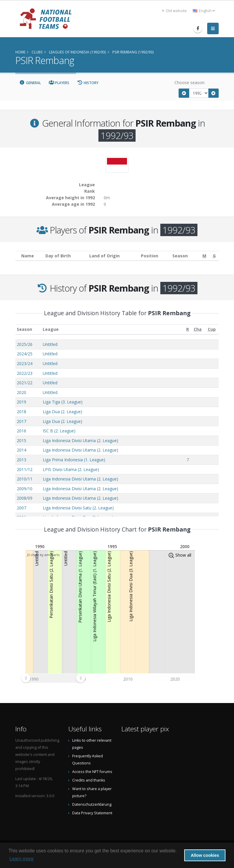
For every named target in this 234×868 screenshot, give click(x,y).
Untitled (50, 344)
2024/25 (25, 354)
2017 (22, 421)
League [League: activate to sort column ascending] (51, 329)
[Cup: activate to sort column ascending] (212, 330)
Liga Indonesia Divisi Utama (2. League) (80, 440)
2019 (22, 402)
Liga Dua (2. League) (62, 412)
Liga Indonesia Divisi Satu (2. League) (78, 508)
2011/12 (25, 469)
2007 (22, 508)
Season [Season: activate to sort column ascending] (24, 329)
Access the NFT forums (92, 772)
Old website (174, 11)
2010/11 (25, 479)
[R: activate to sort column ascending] (188, 330)
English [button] (204, 11)
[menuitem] (53, 678)
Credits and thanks (89, 780)
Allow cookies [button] (205, 855)
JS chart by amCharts (43, 555)
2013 (22, 460)
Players (59, 83)
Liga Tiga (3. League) (63, 402)
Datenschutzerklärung (92, 804)
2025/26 (25, 344)
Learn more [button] (22, 859)
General (30, 83)
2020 (22, 392)
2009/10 (25, 489)
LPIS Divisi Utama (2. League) (71, 469)
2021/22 (25, 383)
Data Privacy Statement (92, 813)
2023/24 (25, 363)
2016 (22, 431)
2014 (22, 450)
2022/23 (25, 373)
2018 (22, 412)
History (88, 83)
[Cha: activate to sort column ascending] (198, 330)
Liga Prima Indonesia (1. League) (74, 460)
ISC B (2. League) (59, 431)
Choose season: (190, 82)
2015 (22, 440)
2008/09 (25, 498)
